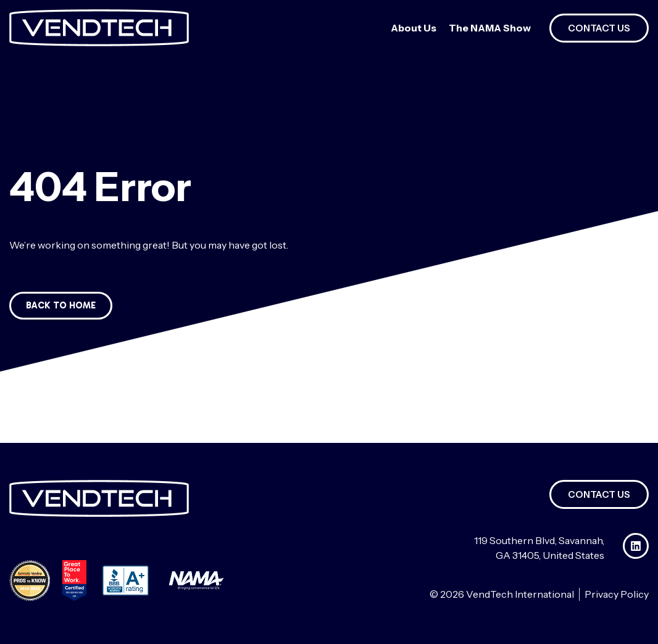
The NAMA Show (490, 28)
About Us (414, 28)
